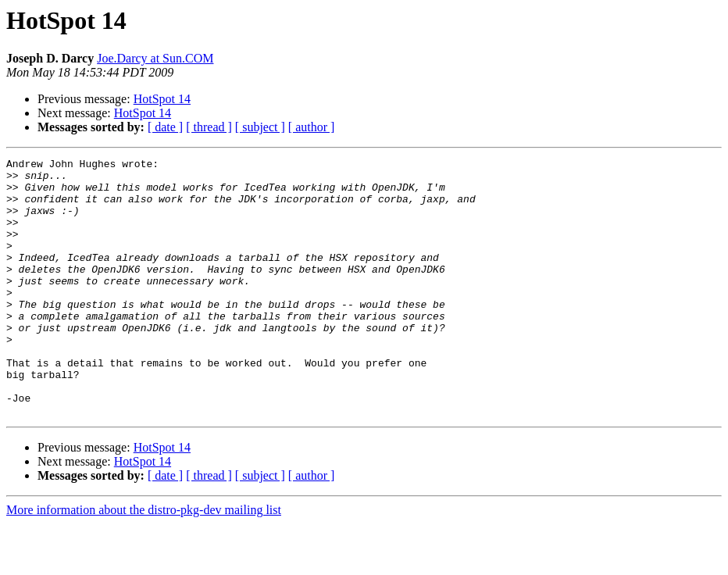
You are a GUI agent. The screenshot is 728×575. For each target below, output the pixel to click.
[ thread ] (209, 127)
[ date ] (165, 127)
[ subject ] (260, 127)
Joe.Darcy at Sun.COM (155, 58)
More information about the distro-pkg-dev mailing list (144, 561)
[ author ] (312, 127)
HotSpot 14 (162, 99)
